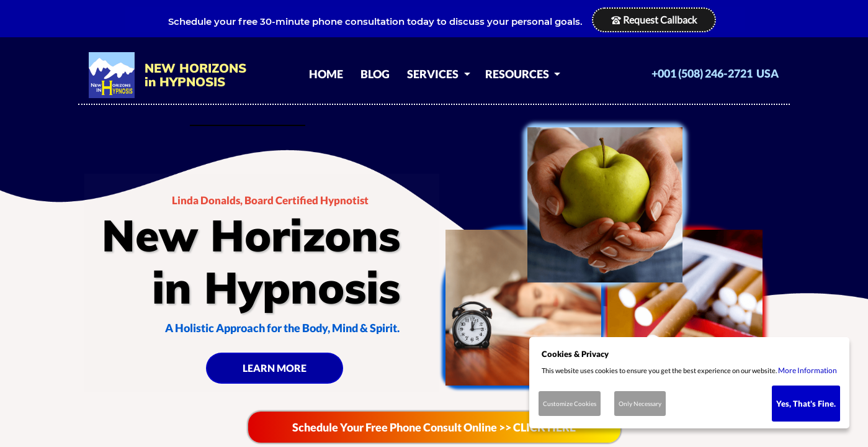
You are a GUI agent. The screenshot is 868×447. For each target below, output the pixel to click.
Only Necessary (640, 404)
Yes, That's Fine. (806, 404)
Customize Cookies (570, 404)
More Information (808, 370)
